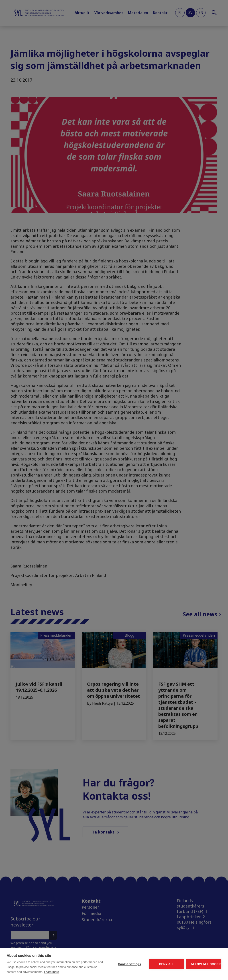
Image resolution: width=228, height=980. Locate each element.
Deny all (142, 957)
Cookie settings (88, 957)
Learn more (41, 972)
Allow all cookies (195, 957)
